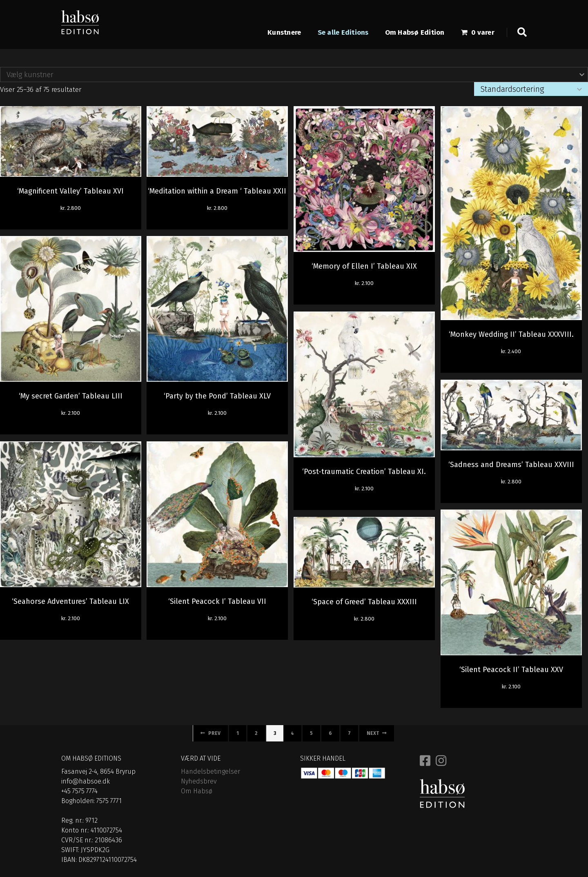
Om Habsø (197, 791)
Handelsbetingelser (210, 771)
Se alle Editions (343, 33)
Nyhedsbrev (199, 781)
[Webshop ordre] (531, 89)
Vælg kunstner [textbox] (30, 75)
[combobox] (294, 75)
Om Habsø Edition (415, 33)
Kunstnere (284, 33)
